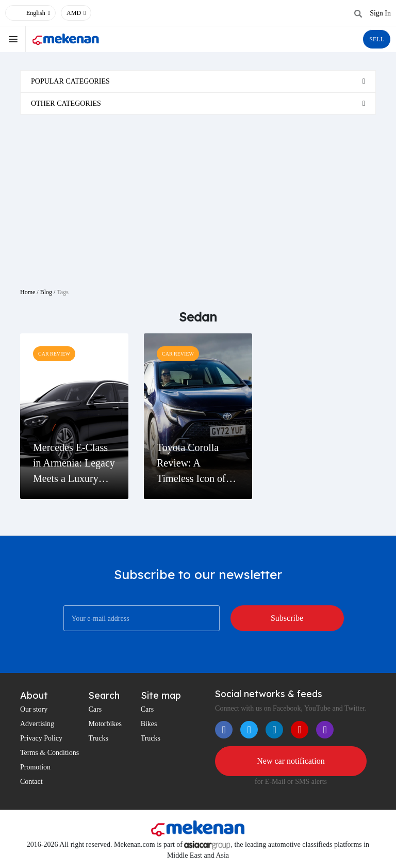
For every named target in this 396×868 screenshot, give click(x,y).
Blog (46, 292)
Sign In (380, 13)
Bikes (149, 724)
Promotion (35, 767)
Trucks (98, 738)
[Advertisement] (198, 197)
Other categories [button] (66, 103)
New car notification (291, 761)
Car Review (54, 354)
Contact (31, 782)
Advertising (37, 724)
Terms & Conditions (49, 753)
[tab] (198, 81)
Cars (95, 709)
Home (28, 292)
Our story (34, 709)
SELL (377, 39)
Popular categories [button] (70, 81)
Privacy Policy (41, 738)
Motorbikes (105, 724)
